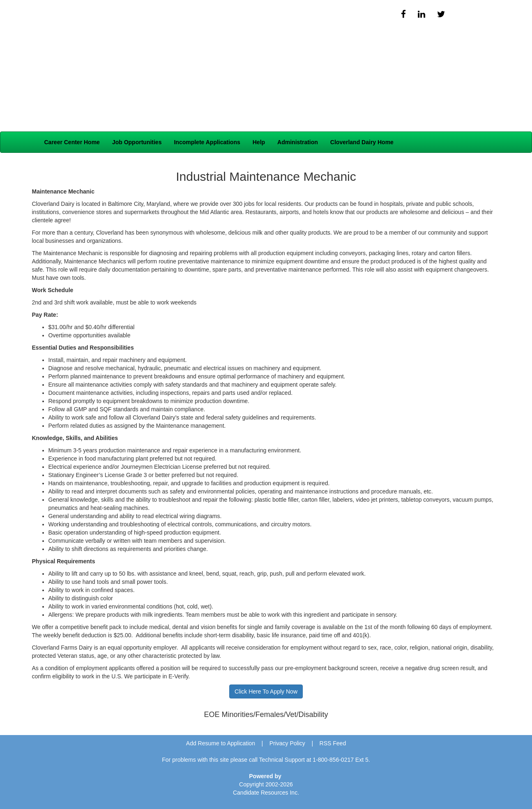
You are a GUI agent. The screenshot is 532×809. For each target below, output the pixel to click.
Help (259, 142)
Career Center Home (72, 142)
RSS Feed (333, 743)
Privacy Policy (287, 743)
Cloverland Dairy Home (362, 142)
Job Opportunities (137, 142)
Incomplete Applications (207, 142)
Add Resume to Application (221, 743)
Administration (298, 142)
